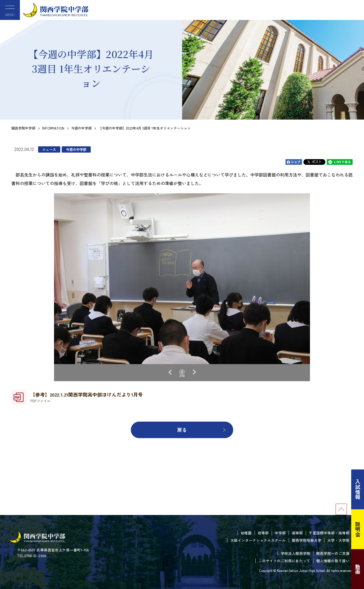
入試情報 (358, 489)
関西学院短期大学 (307, 540)
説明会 (358, 529)
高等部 (297, 533)
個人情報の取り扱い (333, 561)
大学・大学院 (338, 540)
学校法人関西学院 (295, 553)
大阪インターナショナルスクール (258, 540)
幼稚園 (246, 533)
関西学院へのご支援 (333, 553)
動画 (358, 569)
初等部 (263, 533)
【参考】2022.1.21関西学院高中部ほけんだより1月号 (87, 397)
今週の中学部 (81, 128)
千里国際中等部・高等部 (329, 533)
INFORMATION (53, 128)
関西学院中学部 (23, 128)
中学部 (280, 533)
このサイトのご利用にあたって (284, 561)
